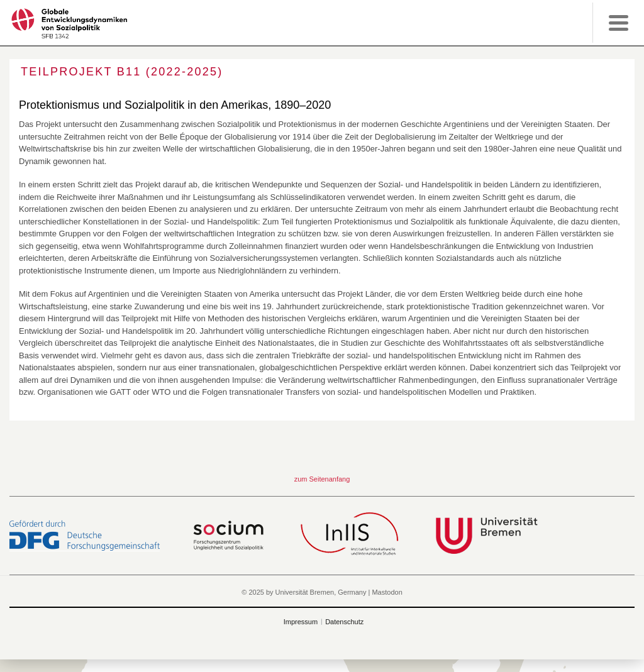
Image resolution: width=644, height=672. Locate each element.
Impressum (301, 622)
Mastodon (387, 592)
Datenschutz (344, 622)
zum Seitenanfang (322, 479)
